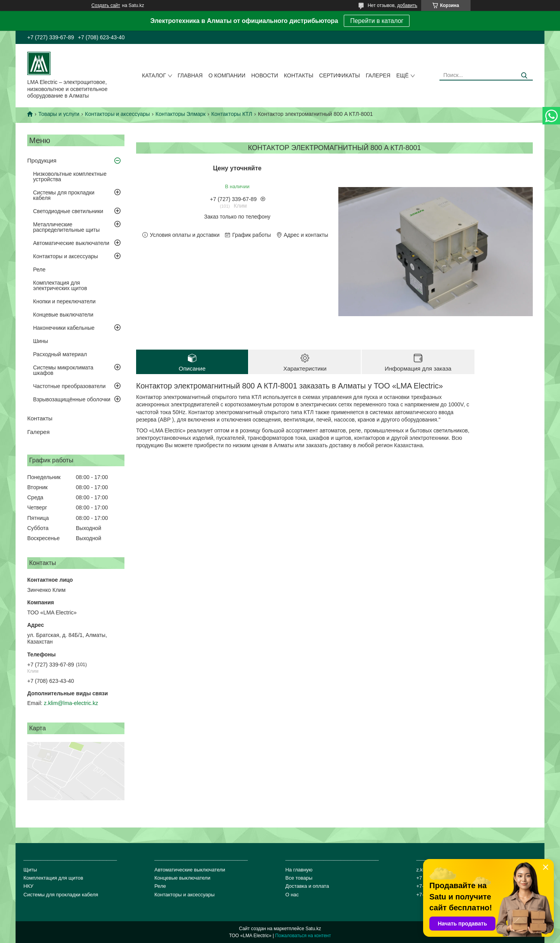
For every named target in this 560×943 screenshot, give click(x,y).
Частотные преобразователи (69, 386)
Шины (40, 341)
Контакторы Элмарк (181, 114)
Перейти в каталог (377, 21)
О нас (292, 895)
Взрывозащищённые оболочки (72, 399)
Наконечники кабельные (64, 328)
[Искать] (524, 76)
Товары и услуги (59, 114)
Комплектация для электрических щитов (60, 285)
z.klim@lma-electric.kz (71, 703)
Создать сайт (106, 5)
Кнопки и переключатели (64, 301)
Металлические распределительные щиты (66, 227)
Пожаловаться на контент (303, 936)
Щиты (30, 870)
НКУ (28, 886)
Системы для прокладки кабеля (64, 195)
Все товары (299, 878)
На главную (299, 870)
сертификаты (340, 75)
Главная (190, 75)
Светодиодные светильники (68, 211)
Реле (39, 269)
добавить (407, 5)
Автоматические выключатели (71, 243)
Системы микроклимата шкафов (63, 370)
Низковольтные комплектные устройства (70, 177)
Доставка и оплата (307, 886)
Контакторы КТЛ (232, 114)
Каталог (154, 75)
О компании (227, 75)
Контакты (299, 75)
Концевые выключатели (63, 315)
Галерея (378, 75)
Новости (265, 75)
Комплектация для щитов (53, 878)
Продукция (42, 160)
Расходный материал (60, 354)
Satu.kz (313, 929)
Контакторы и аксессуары (118, 114)
